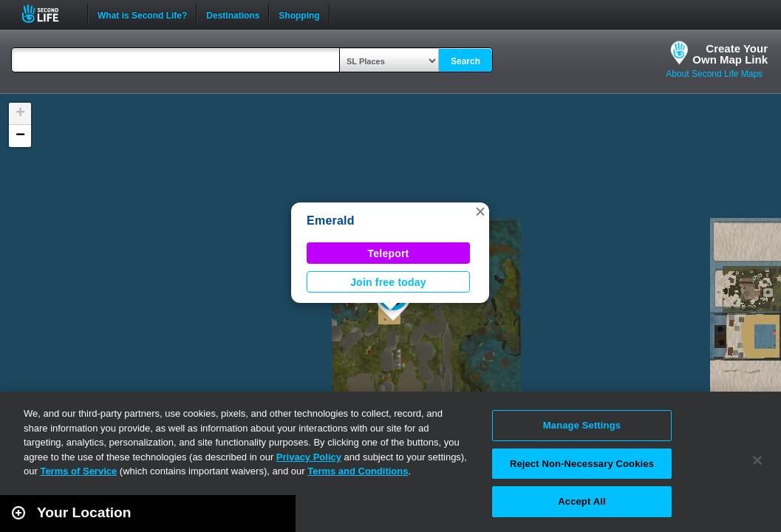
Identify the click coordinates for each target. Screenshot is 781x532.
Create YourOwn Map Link (730, 54)
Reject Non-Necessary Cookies (582, 464)
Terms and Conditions (358, 471)
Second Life (48, 14)
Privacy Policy (309, 457)
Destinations (233, 14)
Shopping (299, 14)
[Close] (757, 460)
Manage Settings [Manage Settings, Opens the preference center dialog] (582, 425)
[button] (480, 211)
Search (465, 61)
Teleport (389, 253)
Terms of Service (78, 471)
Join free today (388, 282)
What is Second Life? (142, 14)
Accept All (582, 501)
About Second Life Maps (714, 74)
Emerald (331, 221)
